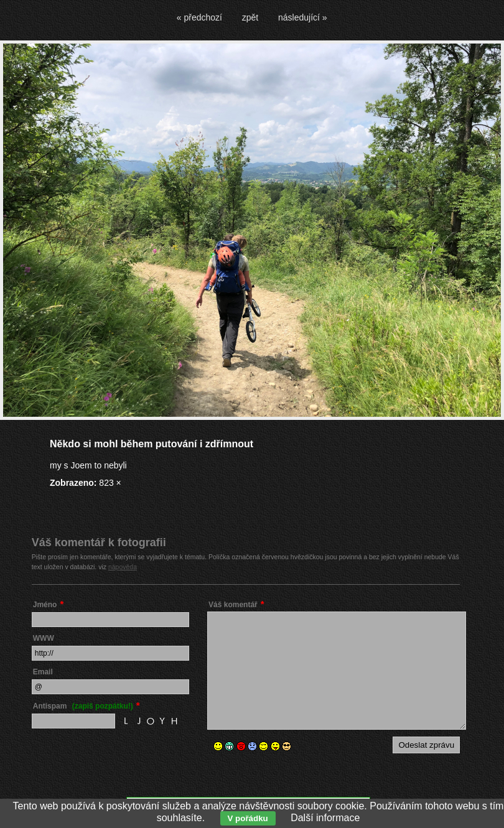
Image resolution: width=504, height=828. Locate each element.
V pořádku (248, 818)
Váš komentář (233, 605)
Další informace (325, 818)
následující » (303, 17)
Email (43, 672)
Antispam (83, 706)
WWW (44, 638)
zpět (250, 17)
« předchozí (199, 17)
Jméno (45, 605)
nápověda (123, 567)
